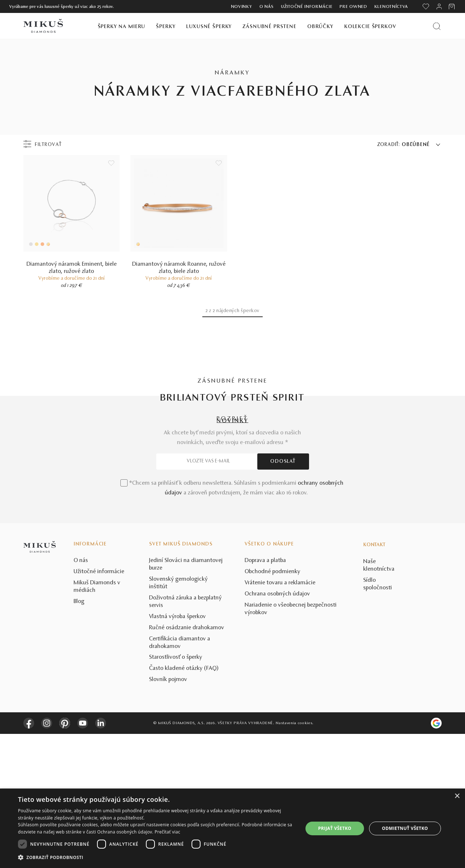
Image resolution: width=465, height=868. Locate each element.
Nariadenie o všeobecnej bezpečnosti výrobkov (291, 743)
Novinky (242, 7)
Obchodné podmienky (273, 706)
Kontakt (374, 679)
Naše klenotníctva (379, 700)
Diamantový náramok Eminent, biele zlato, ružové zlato (72, 268)
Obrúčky (320, 27)
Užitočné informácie (307, 7)
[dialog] (232, 828)
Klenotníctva (391, 7)
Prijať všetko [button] (335, 828)
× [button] (457, 796)
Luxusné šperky (209, 27)
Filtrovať (49, 145)
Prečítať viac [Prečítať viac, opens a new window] (167, 832)
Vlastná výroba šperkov (178, 751)
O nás (267, 7)
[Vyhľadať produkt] (437, 26)
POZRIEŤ (232, 419)
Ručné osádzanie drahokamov (187, 762)
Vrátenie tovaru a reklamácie (280, 717)
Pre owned (353, 7)
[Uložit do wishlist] (111, 163)
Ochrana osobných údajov (277, 728)
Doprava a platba (265, 695)
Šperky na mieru (122, 27)
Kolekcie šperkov (370, 27)
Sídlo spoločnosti (378, 718)
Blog (79, 736)
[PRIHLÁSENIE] (439, 6)
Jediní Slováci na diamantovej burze (186, 699)
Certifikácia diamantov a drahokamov (180, 777)
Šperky (166, 27)
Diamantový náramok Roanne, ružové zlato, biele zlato (179, 268)
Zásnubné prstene (270, 27)
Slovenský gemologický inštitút (178, 717)
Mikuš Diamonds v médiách (97, 721)
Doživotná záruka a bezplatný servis (185, 736)
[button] (156, 858)
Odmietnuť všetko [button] (405, 828)
